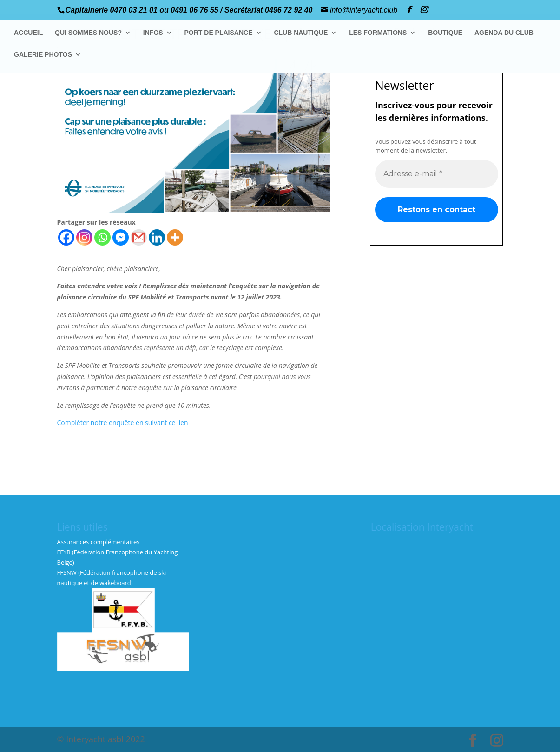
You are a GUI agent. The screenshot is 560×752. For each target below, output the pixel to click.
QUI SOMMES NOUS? (88, 33)
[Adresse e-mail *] (437, 173)
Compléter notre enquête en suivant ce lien (123, 423)
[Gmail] (139, 237)
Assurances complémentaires (99, 542)
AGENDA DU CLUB (504, 33)
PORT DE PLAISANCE (219, 33)
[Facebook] (66, 237)
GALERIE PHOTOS (43, 55)
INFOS (153, 33)
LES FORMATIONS (378, 33)
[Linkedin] (157, 237)
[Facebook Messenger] (121, 237)
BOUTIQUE (445, 33)
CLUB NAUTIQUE (301, 33)
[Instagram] (84, 237)
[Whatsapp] (102, 237)
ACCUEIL (28, 33)
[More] (175, 237)
